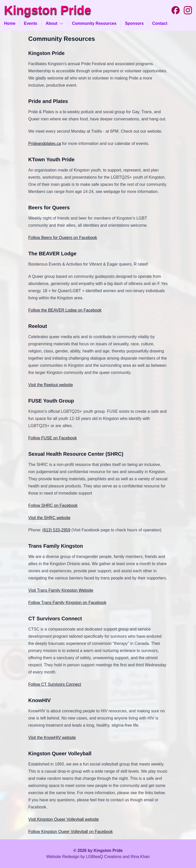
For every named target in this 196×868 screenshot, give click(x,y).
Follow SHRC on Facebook (53, 505)
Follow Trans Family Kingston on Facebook (67, 603)
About (55, 23)
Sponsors (134, 23)
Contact (160, 23)
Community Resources (94, 23)
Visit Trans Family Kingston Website (61, 590)
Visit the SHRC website (49, 518)
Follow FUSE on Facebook (53, 438)
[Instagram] (188, 10)
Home (10, 23)
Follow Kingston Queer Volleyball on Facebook (71, 832)
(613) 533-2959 (56, 530)
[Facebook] (176, 10)
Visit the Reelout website (51, 385)
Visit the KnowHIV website (52, 738)
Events (30, 23)
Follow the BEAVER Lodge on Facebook (65, 310)
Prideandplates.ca (45, 144)
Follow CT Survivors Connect (55, 684)
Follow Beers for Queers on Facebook (63, 238)
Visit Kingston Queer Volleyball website (64, 819)
